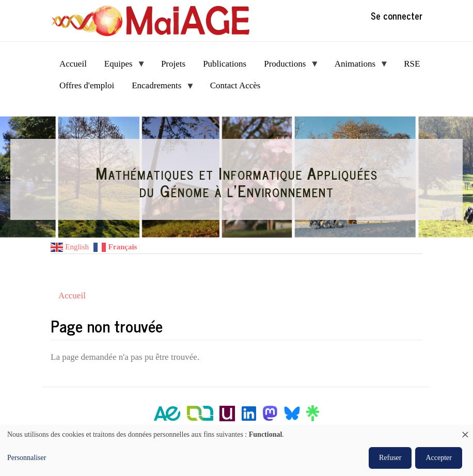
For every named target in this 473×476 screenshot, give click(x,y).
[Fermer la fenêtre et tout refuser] (465, 431)
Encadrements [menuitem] (159, 89)
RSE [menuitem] (412, 64)
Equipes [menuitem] (121, 67)
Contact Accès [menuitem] (235, 85)
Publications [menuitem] (225, 64)
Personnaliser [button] (27, 458)
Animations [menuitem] (357, 67)
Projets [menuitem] (173, 64)
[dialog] (236, 450)
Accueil (72, 296)
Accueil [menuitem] (73, 64)
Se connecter (397, 15)
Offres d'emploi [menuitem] (87, 85)
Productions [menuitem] (287, 67)
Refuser (390, 458)
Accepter (439, 458)
